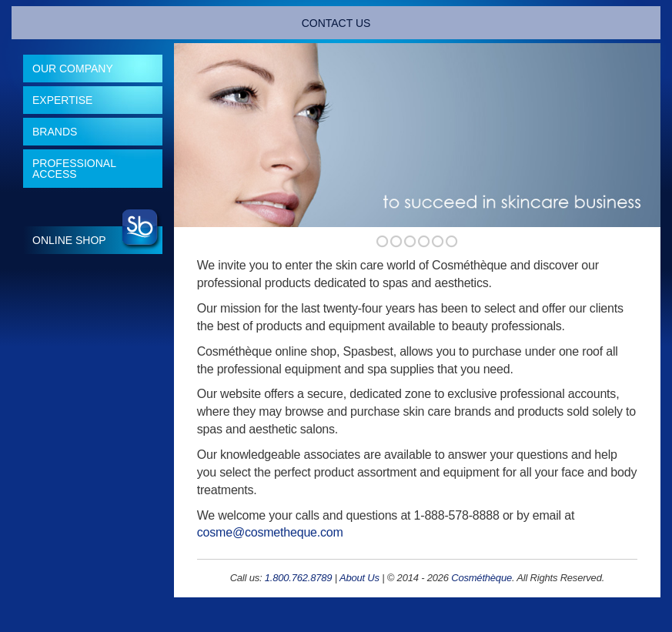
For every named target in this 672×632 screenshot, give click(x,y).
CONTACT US (336, 23)
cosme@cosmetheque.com (270, 532)
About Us (359, 578)
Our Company (73, 69)
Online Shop (69, 240)
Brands (55, 132)
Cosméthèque (481, 578)
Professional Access (74, 169)
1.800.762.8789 (299, 578)
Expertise (62, 100)
